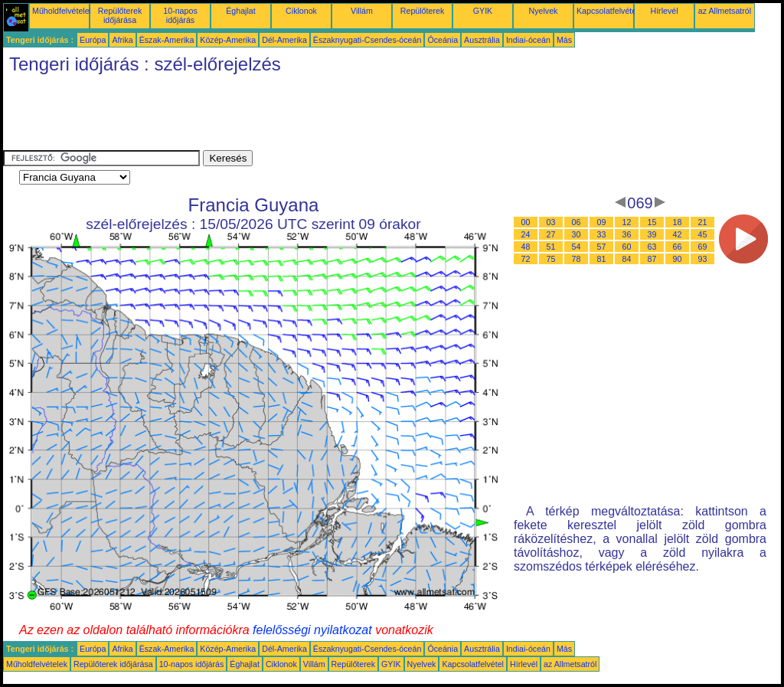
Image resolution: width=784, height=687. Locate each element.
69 (703, 247)
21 (703, 222)
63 (652, 247)
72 (526, 259)
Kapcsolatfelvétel (608, 11)
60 (627, 247)
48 (526, 247)
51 (551, 247)
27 (551, 234)
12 (627, 222)
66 (678, 247)
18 (678, 222)
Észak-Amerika (167, 40)
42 (678, 234)
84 (627, 259)
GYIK (483, 11)
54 (577, 247)
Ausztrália (482, 40)
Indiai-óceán (528, 40)
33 (602, 234)
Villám (362, 11)
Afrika (122, 40)
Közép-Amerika (228, 40)
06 (577, 222)
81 (602, 259)
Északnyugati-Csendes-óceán (367, 40)
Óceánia (443, 40)
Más (564, 40)
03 (551, 222)
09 (602, 222)
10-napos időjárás (180, 15)
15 (652, 222)
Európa (93, 40)
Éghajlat (241, 11)
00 (526, 222)
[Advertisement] (282, 116)
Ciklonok (301, 11)
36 (627, 234)
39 (652, 234)
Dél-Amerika (284, 40)
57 (602, 247)
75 (551, 259)
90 (678, 259)
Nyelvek (544, 11)
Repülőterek (422, 11)
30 (577, 234)
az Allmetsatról (725, 11)
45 (703, 234)
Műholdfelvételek (63, 11)
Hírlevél (664, 11)
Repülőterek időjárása (120, 15)
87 (652, 259)
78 (577, 259)
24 (526, 234)
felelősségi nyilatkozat (312, 630)
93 (703, 259)
